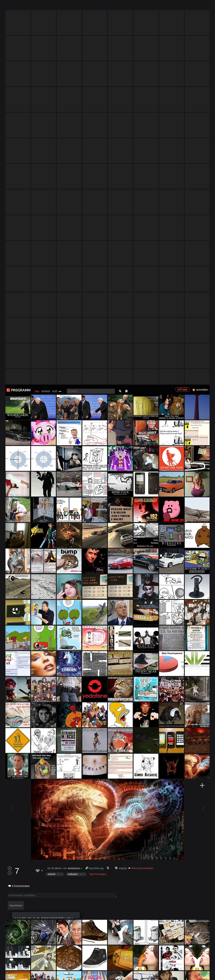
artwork (52, 490)
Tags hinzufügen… (99, 490)
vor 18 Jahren (54, 484)
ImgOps (123, 484)
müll (55, 7)
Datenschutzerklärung (106, 975)
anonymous (74, 484)
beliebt (46, 7)
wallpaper (73, 490)
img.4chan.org (96, 484)
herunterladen (146, 484)
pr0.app (182, 5)
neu (37, 7)
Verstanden (202, 972)
